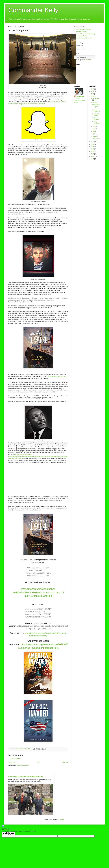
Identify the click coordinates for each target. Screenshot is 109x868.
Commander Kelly (33, 10)
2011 (93, 159)
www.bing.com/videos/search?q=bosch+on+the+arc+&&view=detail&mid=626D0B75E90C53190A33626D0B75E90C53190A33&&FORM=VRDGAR (38, 457)
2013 (93, 154)
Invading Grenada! (81, 32)
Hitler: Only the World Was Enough (86, 34)
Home (39, 762)
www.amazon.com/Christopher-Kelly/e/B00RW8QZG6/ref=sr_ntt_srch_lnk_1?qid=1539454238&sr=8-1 (38, 592)
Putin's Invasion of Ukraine (83, 30)
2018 (93, 142)
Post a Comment (16, 759)
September (96, 98)
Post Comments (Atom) (23, 765)
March (94, 136)
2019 (93, 96)
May (94, 131)
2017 (93, 144)
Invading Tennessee (96, 123)
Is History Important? (96, 111)
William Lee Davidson (96, 119)
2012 (93, 156)
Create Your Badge (79, 49)
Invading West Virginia (96, 115)
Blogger (62, 820)
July (94, 126)
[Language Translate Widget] (85, 57)
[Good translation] (5, 834)
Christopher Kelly (79, 46)
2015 (93, 149)
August (95, 102)
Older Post (65, 762)
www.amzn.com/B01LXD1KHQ (38, 614)
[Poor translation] (12, 834)
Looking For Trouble (82, 36)
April (94, 134)
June (94, 129)
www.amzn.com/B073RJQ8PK (38, 617)
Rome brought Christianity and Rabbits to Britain (26, 777)
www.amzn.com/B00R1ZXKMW (38, 609)
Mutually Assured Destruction (84, 38)
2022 (93, 89)
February (95, 139)
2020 (93, 94)
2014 (93, 152)
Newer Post (12, 762)
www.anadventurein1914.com (57, 377)
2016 (93, 147)
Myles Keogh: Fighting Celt (96, 106)
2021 (93, 91)
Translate (86, 60)
